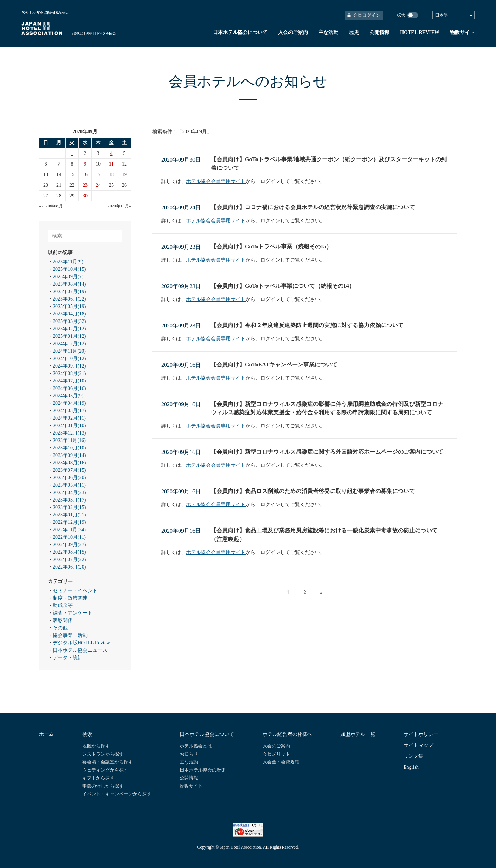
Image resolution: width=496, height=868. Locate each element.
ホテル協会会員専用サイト (216, 181)
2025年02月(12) (69, 329)
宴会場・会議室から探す (108, 762)
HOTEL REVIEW (420, 32)
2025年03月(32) (69, 321)
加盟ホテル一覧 (358, 734)
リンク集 (413, 756)
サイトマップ (418, 745)
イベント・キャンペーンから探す (117, 794)
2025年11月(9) (68, 262)
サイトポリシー (421, 734)
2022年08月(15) (69, 552)
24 (98, 185)
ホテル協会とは (196, 746)
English (411, 767)
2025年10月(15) (69, 269)
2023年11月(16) (69, 440)
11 (111, 164)
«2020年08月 (51, 206)
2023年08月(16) (69, 463)
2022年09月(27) (69, 545)
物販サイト (462, 32)
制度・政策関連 (70, 598)
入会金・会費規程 (281, 762)
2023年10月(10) (69, 448)
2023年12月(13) (69, 433)
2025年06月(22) (69, 299)
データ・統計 (68, 658)
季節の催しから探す (103, 786)
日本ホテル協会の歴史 (203, 770)
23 (85, 185)
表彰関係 (63, 620)
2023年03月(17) (69, 500)
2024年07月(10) (69, 381)
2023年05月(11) (69, 485)
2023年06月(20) (69, 478)
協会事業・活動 (70, 635)
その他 (60, 628)
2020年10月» (119, 206)
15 (72, 175)
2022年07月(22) (69, 559)
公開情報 (379, 32)
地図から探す (96, 746)
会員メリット (276, 754)
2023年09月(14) (69, 455)
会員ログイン (364, 15)
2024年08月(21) (69, 373)
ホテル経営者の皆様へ (287, 734)
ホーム (46, 734)
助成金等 (63, 606)
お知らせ (189, 754)
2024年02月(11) (69, 418)
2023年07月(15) (69, 470)
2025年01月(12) (69, 336)
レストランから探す (103, 754)
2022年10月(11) (69, 537)
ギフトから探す (98, 778)
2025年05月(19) (69, 306)
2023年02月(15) (69, 507)
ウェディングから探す (105, 770)
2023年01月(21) (69, 515)
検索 (87, 734)
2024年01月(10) (69, 425)
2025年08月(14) (69, 284)
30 (85, 196)
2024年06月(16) (69, 388)
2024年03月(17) (69, 411)
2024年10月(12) (69, 359)
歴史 (354, 32)
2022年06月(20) (69, 567)
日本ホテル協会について (240, 32)
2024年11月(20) (69, 351)
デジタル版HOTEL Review (81, 643)
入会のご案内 (293, 32)
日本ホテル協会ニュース (80, 650)
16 (85, 175)
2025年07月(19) (69, 292)
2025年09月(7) (68, 277)
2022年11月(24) (69, 530)
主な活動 (328, 32)
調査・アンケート (73, 613)
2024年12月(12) (69, 344)
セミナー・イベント (75, 591)
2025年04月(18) (69, 314)
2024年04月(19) (69, 403)
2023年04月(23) (69, 492)
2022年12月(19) (69, 522)
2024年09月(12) (69, 366)
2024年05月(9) (68, 396)
